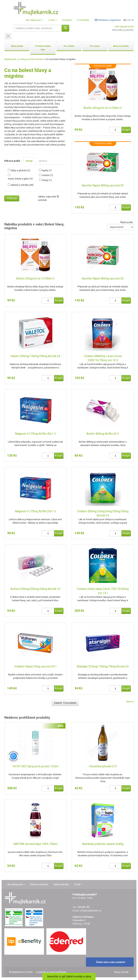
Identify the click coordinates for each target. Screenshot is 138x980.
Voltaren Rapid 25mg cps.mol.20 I (35, 666)
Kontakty (67, 20)
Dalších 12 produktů (65, 703)
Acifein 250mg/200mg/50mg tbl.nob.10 (35, 589)
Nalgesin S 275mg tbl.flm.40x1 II (35, 434)
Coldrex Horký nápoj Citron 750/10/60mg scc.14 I (103, 591)
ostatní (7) (47, 175)
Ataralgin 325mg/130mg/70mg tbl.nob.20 (103, 666)
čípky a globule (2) (20, 170)
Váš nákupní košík (124, 26)
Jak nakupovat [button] (34, 20)
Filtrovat (12, 198)
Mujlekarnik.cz (12, 59)
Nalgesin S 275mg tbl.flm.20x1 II (35, 511)
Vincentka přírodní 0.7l (103, 766)
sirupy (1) (47, 180)
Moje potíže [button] (17, 46)
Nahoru (130, 702)
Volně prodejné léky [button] (43, 48)
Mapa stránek (121, 972)
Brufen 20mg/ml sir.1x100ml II (103, 108)
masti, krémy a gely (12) (20, 179)
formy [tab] (29, 161)
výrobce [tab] (43, 161)
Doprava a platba (39, 884)
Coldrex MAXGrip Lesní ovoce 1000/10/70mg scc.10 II (103, 358)
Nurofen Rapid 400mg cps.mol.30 (103, 185)
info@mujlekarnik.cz (91, 911)
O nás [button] (53, 20)
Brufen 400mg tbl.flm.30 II (103, 434)
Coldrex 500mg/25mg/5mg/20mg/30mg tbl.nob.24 (103, 513)
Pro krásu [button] (95, 46)
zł (133, 20)
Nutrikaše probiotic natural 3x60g (103, 844)
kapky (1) (47, 170)
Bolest (40, 59)
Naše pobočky (61, 884)
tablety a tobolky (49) (22, 185)
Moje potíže (28, 59)
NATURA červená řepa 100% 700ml (35, 844)
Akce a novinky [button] (121, 46)
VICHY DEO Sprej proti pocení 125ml (35, 766)
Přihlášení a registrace (108, 20)
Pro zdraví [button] (69, 46)
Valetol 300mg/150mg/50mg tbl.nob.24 (35, 356)
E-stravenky (83, 20)
